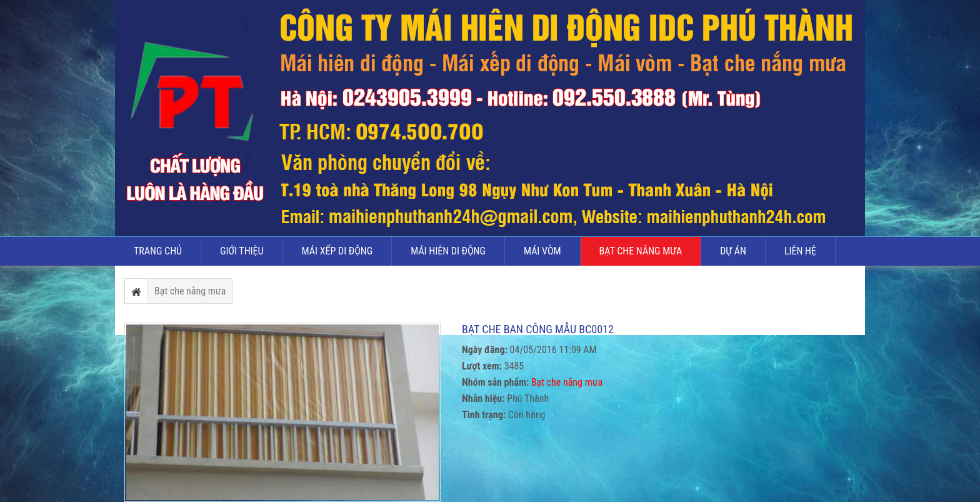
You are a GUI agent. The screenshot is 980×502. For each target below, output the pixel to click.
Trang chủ (158, 251)
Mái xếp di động (337, 251)
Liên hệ (800, 251)
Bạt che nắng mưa (641, 251)
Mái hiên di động (448, 251)
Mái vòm (542, 251)
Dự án (733, 251)
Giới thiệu (242, 251)
